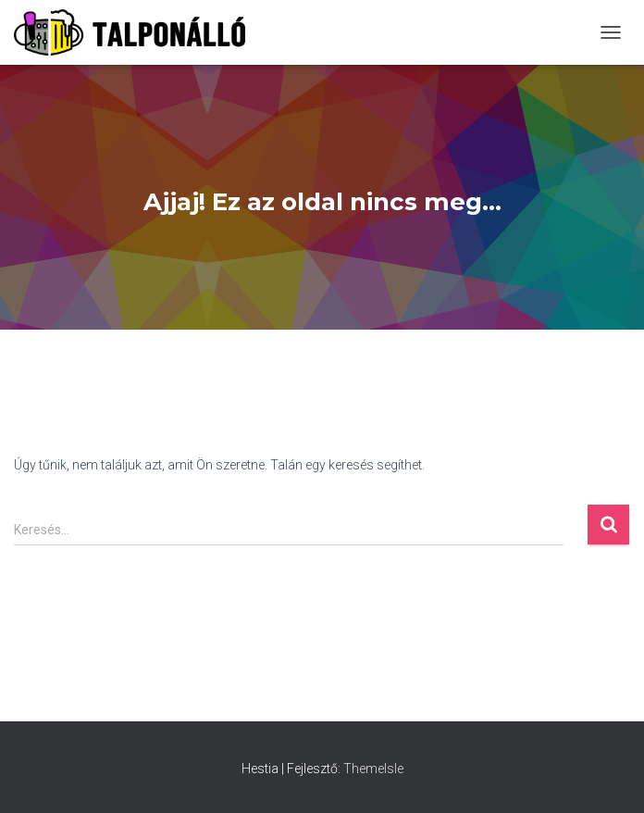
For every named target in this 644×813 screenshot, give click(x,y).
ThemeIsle (373, 769)
